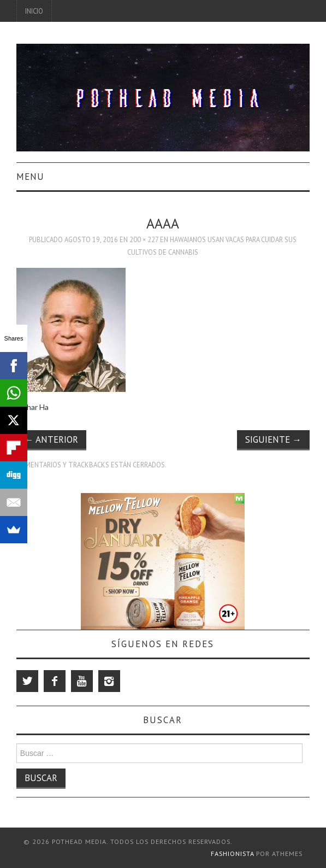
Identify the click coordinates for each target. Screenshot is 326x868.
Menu (30, 177)
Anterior (51, 439)
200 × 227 (144, 239)
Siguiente (273, 439)
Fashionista (232, 854)
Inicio (34, 11)
